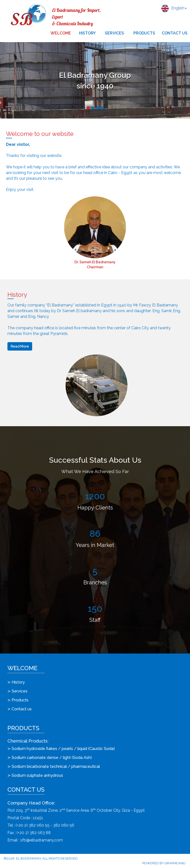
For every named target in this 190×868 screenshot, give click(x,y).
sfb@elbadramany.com (42, 840)
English (174, 8)
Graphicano (175, 863)
